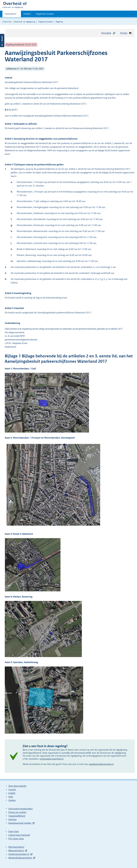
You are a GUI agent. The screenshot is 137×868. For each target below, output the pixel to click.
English (12, 793)
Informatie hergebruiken (21, 809)
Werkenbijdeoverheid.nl (20, 858)
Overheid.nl (10, 15)
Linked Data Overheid (19, 835)
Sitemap (12, 819)
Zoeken (27, 14)
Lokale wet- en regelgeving (24, 22)
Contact (12, 790)
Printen (126, 33)
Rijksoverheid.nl (16, 851)
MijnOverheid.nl (16, 847)
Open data (14, 831)
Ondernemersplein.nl (19, 854)
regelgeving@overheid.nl (101, 764)
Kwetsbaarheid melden (20, 823)
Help (11, 797)
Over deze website (17, 786)
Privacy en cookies (17, 812)
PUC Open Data (16, 839)
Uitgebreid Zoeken (45, 14)
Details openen (2, 41)
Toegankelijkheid (17, 816)
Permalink (108, 33)
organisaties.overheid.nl (51, 759)
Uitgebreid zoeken (45, 22)
